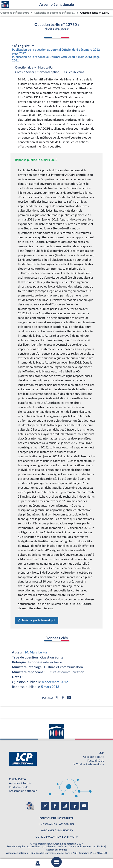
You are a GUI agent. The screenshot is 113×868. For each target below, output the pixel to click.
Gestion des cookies (57, 850)
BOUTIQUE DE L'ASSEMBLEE (56, 818)
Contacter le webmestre (82, 847)
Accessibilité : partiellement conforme (47, 847)
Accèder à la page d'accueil (5, 5)
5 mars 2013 (50, 687)
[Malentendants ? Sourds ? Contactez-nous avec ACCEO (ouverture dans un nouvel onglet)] (29, 806)
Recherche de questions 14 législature (55, 12)
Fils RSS (101, 847)
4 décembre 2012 (55, 682)
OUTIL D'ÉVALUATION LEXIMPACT (56, 837)
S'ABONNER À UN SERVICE (56, 831)
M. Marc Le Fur (36, 652)
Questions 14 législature (15, 12)
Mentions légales (16, 847)
